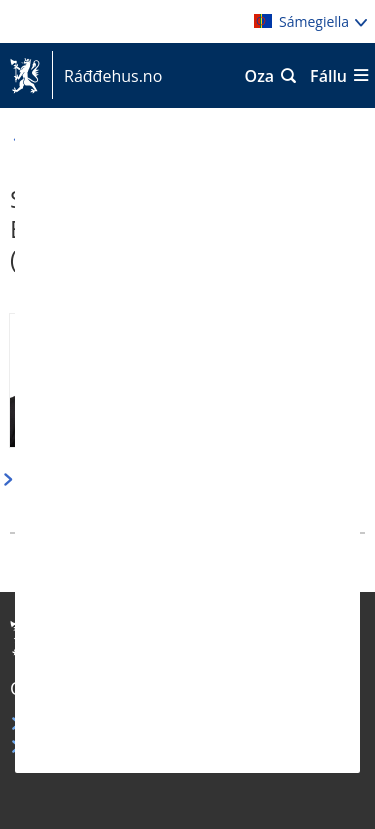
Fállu (328, 76)
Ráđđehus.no (107, 76)
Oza (260, 76)
